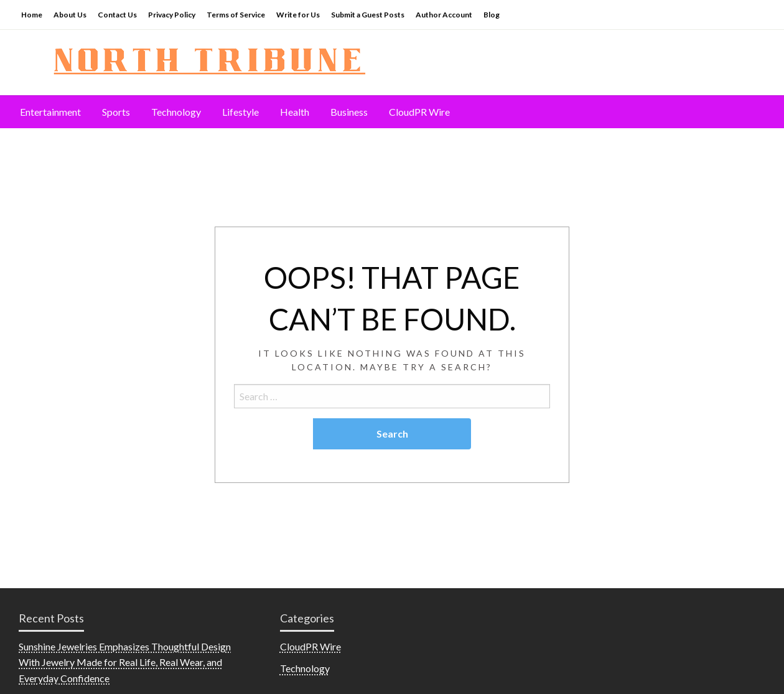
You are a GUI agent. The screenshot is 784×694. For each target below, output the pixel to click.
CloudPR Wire (419, 112)
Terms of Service (236, 15)
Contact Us (117, 15)
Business (349, 112)
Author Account (444, 15)
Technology (176, 112)
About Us (70, 15)
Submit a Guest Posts (368, 15)
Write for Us (298, 15)
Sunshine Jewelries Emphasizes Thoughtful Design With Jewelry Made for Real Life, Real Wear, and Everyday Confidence (125, 662)
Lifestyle (240, 112)
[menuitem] (50, 112)
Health (295, 112)
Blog (492, 15)
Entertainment (50, 112)
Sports (116, 112)
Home (32, 15)
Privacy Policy (172, 15)
